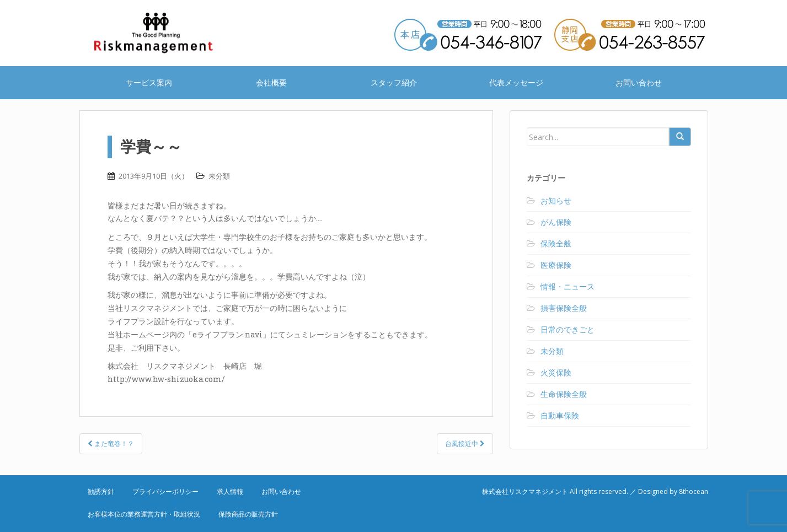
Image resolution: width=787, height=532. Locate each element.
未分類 (219, 176)
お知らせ (556, 200)
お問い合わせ (639, 82)
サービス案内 (149, 82)
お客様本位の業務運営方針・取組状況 (144, 514)
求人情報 (230, 491)
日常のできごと (568, 329)
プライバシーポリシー (165, 491)
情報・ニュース (568, 286)
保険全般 (556, 243)
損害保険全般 (564, 308)
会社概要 (271, 82)
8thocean (694, 491)
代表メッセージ (516, 82)
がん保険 (556, 222)
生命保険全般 (564, 394)
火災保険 (556, 372)
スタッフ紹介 (394, 82)
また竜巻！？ (111, 444)
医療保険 (556, 265)
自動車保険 (560, 415)
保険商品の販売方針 (248, 514)
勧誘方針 (101, 491)
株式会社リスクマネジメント (168, 33)
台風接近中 (465, 444)
